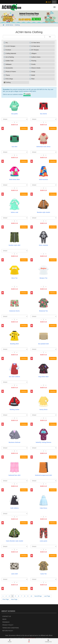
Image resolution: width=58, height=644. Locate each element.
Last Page (47, 596)
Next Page (14, 599)
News (4, 619)
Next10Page (38, 596)
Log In (48, 2)
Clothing (17, 25)
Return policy (8, 631)
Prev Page (6, 599)
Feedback (6, 622)
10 (31, 596)
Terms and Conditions (11, 628)
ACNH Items (9, 25)
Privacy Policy (8, 625)
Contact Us (7, 616)
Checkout (24, 128)
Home (10, 641)
